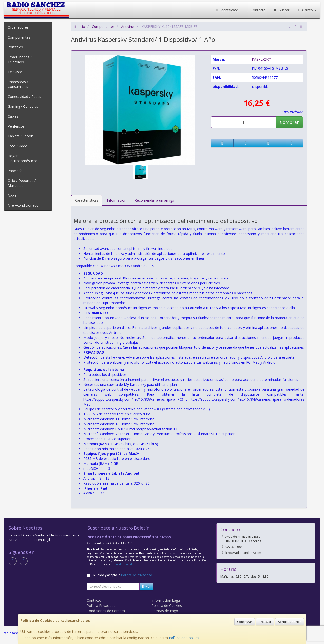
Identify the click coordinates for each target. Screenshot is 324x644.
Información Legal (166, 600)
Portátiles (15, 47)
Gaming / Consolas (23, 106)
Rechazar (265, 622)
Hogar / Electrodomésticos (23, 158)
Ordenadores (18, 27)
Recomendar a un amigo (154, 200)
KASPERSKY (261, 59)
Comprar (289, 122)
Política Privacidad (101, 606)
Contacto (256, 10)
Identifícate (227, 10)
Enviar (146, 587)
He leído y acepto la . (122, 575)
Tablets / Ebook (20, 136)
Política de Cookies (184, 638)
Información (117, 200)
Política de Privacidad (123, 564)
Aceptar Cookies (289, 622)
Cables (13, 116)
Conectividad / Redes (24, 97)
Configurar (245, 622)
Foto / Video (18, 146)
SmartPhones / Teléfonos (20, 59)
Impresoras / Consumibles (18, 84)
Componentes (19, 37)
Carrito (307, 10)
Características (87, 200)
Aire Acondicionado (23, 205)
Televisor (15, 72)
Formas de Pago (165, 611)
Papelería (15, 171)
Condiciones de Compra (106, 611)
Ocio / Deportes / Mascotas (22, 183)
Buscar (281, 10)
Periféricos (16, 126)
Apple (12, 195)
